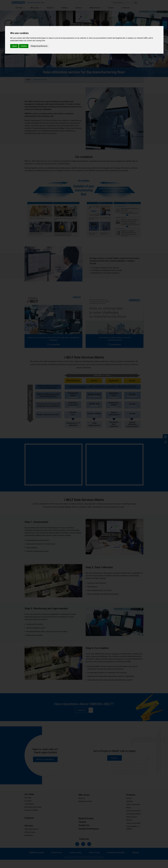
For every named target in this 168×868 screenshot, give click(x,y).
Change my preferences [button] (39, 46)
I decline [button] (24, 46)
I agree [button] (14, 46)
